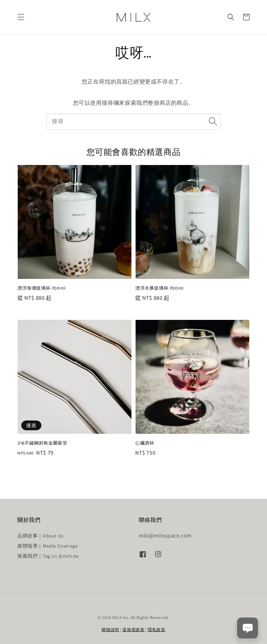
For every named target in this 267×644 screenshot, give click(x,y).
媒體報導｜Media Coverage (48, 546)
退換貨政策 (133, 630)
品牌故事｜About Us (41, 536)
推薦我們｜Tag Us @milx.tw (48, 556)
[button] (21, 17)
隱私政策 (157, 630)
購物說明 (110, 630)
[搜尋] (213, 121)
